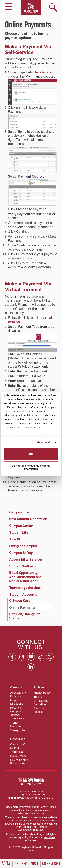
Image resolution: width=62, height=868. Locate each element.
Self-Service (43, 72)
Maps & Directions (17, 702)
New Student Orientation (28, 519)
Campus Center (21, 526)
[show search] (53, 7)
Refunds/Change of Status (24, 616)
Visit (35, 864)
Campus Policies (39, 710)
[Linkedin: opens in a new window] (31, 667)
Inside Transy (18, 756)
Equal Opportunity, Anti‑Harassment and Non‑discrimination (25, 577)
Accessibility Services (26, 559)
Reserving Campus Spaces (16, 711)
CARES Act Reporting (41, 702)
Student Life (19, 532)
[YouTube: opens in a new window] (31, 657)
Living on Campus (23, 546)
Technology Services (25, 588)
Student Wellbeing (23, 566)
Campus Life (19, 512)
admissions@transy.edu (31, 813)
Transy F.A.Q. (18, 719)
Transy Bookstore (17, 724)
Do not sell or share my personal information (31, 467)
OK (31, 454)
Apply (6, 863)
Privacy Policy (42, 693)
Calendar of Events (18, 746)
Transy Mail (17, 752)
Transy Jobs (18, 730)
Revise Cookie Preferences (19, 762)
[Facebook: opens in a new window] (12, 657)
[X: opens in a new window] (50, 657)
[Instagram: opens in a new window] (22, 657)
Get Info (21, 864)
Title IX (15, 539)
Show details (44, 442)
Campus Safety (21, 553)
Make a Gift (51, 864)
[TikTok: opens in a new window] (40, 657)
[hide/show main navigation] (9, 7)
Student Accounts (23, 595)
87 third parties (30, 435)
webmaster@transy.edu (31, 830)
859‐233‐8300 (25, 798)
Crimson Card (20, 601)
